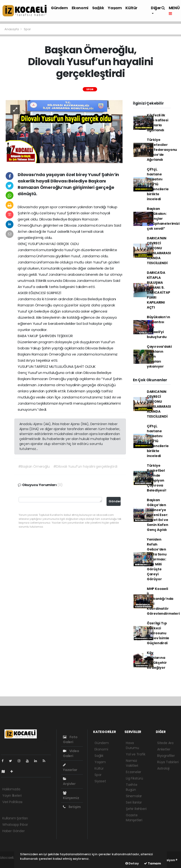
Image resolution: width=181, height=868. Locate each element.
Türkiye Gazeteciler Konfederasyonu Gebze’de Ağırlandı (162, 150)
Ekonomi (80, 8)
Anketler (164, 749)
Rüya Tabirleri (168, 762)
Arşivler (69, 782)
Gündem (59, 8)
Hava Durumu (132, 745)
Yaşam (115, 8)
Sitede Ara (165, 743)
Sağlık (98, 8)
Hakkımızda (11, 789)
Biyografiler (166, 756)
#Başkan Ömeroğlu (34, 466)
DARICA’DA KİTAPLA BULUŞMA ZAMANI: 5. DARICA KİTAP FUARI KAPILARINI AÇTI (158, 290)
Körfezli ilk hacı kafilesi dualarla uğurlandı (158, 123)
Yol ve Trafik (136, 754)
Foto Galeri (70, 739)
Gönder (115, 501)
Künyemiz (71, 796)
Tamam (152, 863)
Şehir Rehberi (136, 809)
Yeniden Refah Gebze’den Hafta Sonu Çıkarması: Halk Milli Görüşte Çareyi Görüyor (157, 559)
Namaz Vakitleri (132, 763)
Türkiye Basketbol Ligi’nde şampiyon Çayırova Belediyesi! (157, 478)
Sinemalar (134, 796)
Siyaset (100, 781)
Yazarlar (70, 768)
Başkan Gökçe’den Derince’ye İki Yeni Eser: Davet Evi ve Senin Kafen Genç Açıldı (158, 515)
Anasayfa (12, 29)
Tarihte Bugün (132, 787)
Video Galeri (71, 753)
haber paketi (10, 863)
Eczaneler (134, 772)
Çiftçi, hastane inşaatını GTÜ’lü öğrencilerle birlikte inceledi (158, 184)
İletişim (72, 807)
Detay (132, 863)
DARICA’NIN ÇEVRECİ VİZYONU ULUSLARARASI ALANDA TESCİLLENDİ (159, 251)
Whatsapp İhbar (15, 825)
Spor (27, 29)
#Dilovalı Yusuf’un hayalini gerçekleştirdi (85, 466)
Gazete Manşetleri (134, 818)
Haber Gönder (14, 831)
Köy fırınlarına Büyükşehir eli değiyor (157, 660)
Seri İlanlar (134, 802)
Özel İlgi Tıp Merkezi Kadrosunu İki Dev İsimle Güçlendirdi (158, 633)
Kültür (131, 8)
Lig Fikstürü (134, 778)
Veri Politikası (12, 802)
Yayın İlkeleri (12, 796)
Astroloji (163, 768)
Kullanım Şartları (15, 818)
